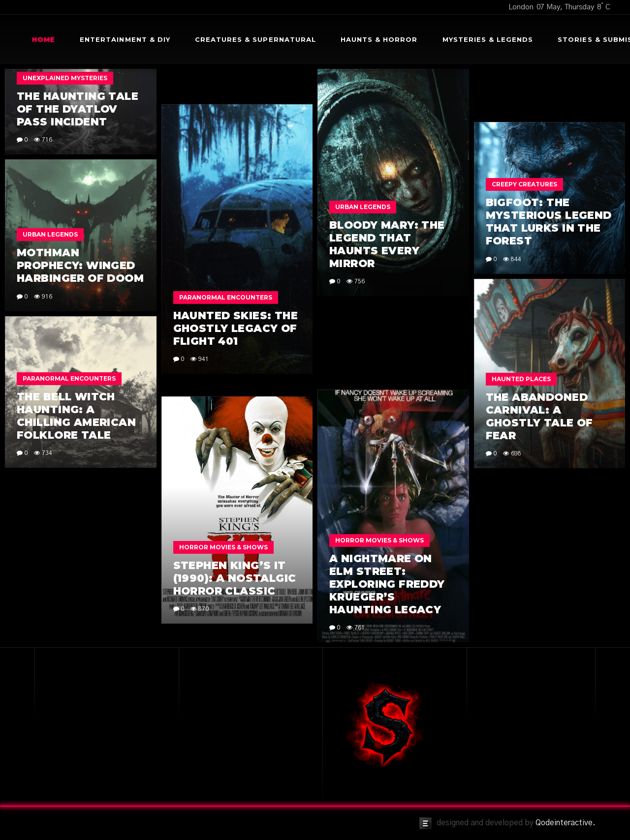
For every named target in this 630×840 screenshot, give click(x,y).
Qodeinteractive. (566, 823)
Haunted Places (521, 379)
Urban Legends (363, 207)
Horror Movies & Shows (379, 540)
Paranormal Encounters (226, 297)
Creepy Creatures (524, 184)
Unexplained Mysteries (65, 78)
